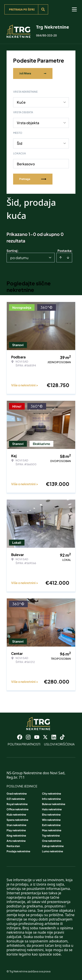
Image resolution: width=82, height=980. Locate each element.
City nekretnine (51, 794)
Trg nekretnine (51, 836)
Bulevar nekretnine (54, 804)
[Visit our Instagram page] (28, 737)
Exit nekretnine (51, 825)
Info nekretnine (51, 799)
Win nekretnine (51, 820)
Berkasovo (26, 164)
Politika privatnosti (24, 744)
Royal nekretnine (17, 804)
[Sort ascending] (61, 258)
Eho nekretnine (51, 815)
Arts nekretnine (16, 841)
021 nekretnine (16, 799)
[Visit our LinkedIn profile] (54, 737)
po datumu (19, 258)
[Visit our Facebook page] (20, 737)
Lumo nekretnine (52, 851)
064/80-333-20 (46, 35)
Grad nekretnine (17, 794)
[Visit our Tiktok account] (62, 737)
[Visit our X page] (45, 737)
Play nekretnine (16, 830)
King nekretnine (16, 836)
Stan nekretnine (16, 825)
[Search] (43, 9)
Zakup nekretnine (53, 846)
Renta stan (13, 846)
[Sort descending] (68, 258)
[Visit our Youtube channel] (37, 737)
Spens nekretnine (17, 820)
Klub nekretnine (16, 815)
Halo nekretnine (52, 809)
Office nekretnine (17, 809)
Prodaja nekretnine (18, 851)
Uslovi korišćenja (59, 744)
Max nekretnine (52, 830)
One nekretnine (52, 841)
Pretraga (33, 179)
